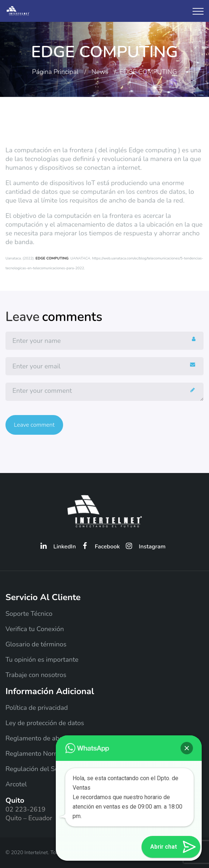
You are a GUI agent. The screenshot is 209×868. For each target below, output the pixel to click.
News (100, 72)
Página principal (55, 72)
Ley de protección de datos (45, 723)
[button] (187, 748)
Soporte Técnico (29, 614)
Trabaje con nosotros (36, 675)
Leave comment (34, 425)
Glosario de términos (36, 644)
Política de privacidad (37, 708)
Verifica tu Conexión (35, 629)
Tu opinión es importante (42, 660)
